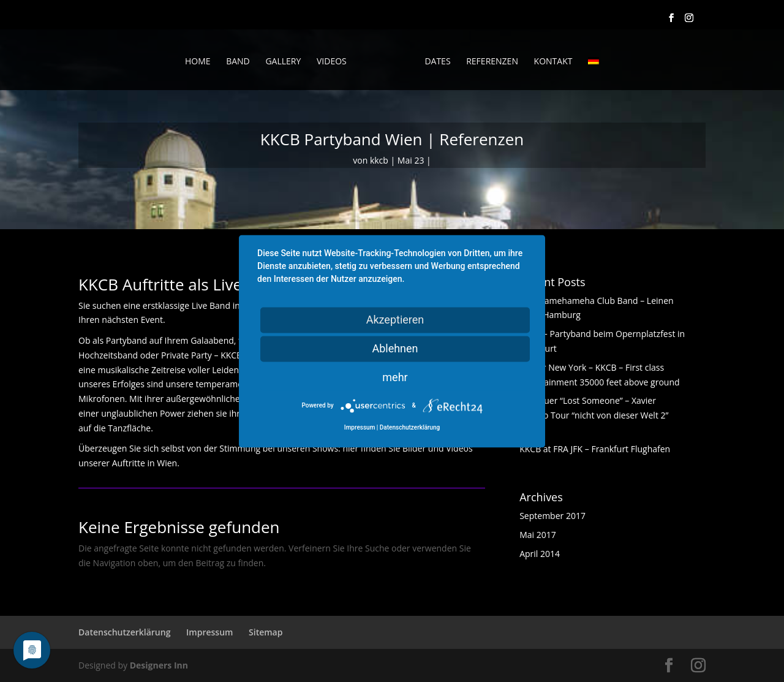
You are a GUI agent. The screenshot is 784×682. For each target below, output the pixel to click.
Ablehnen (395, 348)
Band (238, 62)
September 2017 (552, 516)
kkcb (379, 160)
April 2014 (540, 554)
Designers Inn (159, 665)
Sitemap (266, 632)
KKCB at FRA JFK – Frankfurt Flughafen (595, 449)
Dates (437, 62)
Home (198, 62)
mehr (395, 377)
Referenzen (492, 62)
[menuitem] (594, 74)
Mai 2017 (538, 535)
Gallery (283, 62)
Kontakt (553, 62)
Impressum (209, 632)
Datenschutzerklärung (124, 632)
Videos (332, 62)
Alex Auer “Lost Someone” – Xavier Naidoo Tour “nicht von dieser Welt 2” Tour (594, 415)
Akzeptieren (395, 320)
